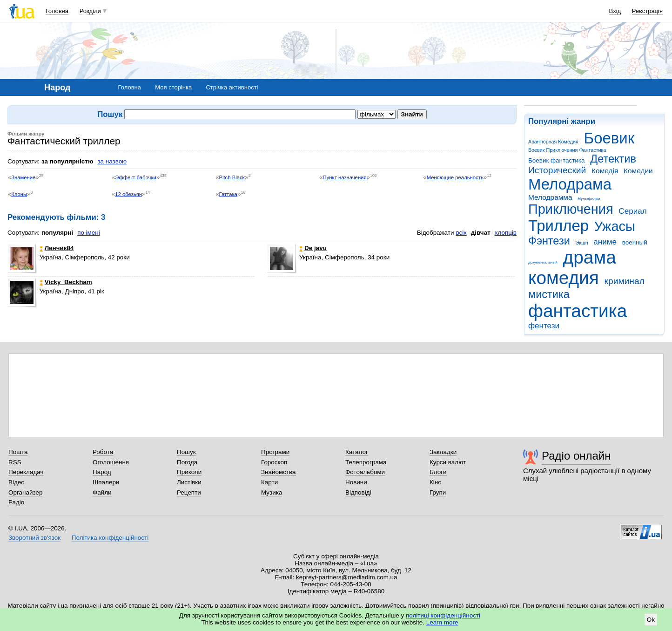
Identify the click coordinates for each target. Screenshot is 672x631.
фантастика (578, 311)
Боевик (609, 138)
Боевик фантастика (556, 160)
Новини (356, 482)
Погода (187, 462)
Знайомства (279, 472)
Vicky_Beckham (66, 282)
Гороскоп (274, 462)
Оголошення (111, 462)
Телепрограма (366, 462)
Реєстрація (647, 11)
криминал (625, 281)
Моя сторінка (173, 87)
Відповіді (358, 492)
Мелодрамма (550, 197)
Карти (269, 482)
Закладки (443, 452)
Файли (102, 492)
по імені (89, 233)
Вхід (615, 11)
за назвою (112, 161)
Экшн (582, 243)
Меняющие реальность (455, 177)
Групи (438, 492)
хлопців (506, 233)
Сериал (632, 211)
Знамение (23, 177)
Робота (103, 452)
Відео (17, 482)
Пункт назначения (345, 177)
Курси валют (448, 462)
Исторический (557, 170)
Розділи (90, 11)
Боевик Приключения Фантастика (567, 150)
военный (635, 242)
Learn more (442, 622)
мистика (549, 294)
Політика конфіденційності (110, 538)
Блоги (438, 472)
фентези (544, 326)
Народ (102, 472)
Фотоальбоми (365, 472)
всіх (461, 233)
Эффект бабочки (135, 177)
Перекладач (26, 472)
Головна (57, 11)
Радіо (16, 502)
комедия (564, 278)
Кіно (436, 482)
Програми (275, 452)
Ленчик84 (57, 248)
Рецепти (189, 492)
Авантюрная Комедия (553, 142)
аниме (605, 242)
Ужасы (615, 226)
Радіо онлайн (576, 456)
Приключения (571, 209)
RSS (15, 462)
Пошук (186, 452)
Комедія (605, 171)
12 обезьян (128, 194)
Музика (272, 492)
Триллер (558, 226)
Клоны (19, 194)
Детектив (613, 159)
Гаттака (228, 194)
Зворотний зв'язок (34, 538)
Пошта (18, 452)
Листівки (189, 482)
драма (590, 257)
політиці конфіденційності (443, 615)
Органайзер (25, 492)
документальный (543, 262)
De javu (313, 248)
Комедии (638, 171)
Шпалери (106, 482)
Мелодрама (570, 184)
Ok (651, 620)
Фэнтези (549, 241)
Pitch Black (232, 177)
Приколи (189, 472)
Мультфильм (589, 199)
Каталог (357, 452)
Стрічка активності (232, 87)
